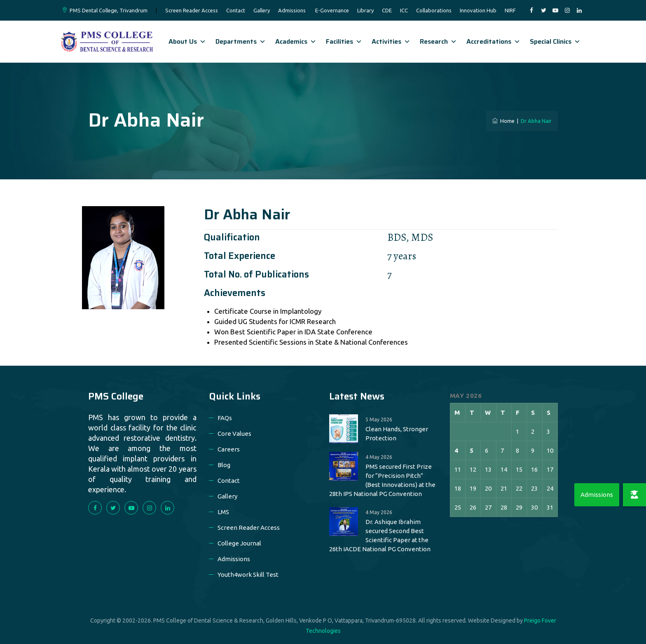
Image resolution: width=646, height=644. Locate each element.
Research (438, 41)
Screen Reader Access (192, 10)
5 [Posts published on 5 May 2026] (472, 450)
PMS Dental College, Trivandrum (109, 10)
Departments (241, 41)
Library (365, 10)
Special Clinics (555, 41)
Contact (236, 10)
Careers (229, 449)
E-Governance (332, 10)
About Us (187, 41)
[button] (634, 495)
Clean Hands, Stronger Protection (397, 434)
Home (503, 121)
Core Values (234, 434)
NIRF (510, 10)
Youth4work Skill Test (248, 575)
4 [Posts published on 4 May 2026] (456, 450)
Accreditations (493, 41)
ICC (404, 10)
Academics (296, 41)
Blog (224, 465)
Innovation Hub (478, 10)
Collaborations (434, 10)
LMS (223, 512)
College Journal (239, 543)
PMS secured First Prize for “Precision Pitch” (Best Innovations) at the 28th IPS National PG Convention (382, 480)
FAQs (225, 418)
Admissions (292, 10)
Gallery (262, 10)
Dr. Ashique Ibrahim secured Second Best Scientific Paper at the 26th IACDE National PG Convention (380, 535)
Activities (391, 41)
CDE (387, 10)
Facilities (344, 41)
